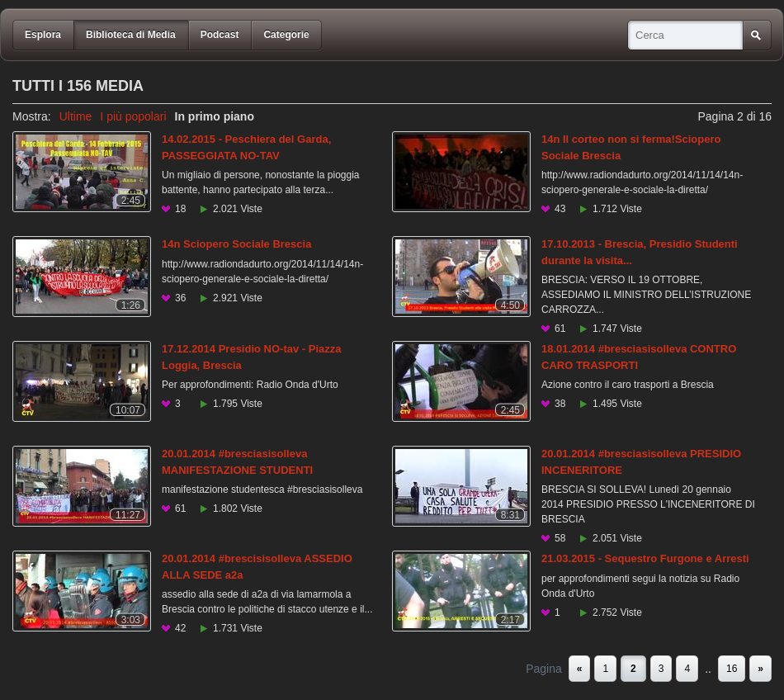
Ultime (76, 116)
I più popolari (133, 116)
